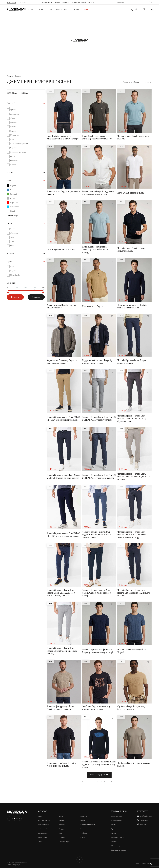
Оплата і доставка (116, 816)
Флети (13, 157)
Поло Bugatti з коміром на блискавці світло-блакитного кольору (96, 249)
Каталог (30, 9)
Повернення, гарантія (79, 2)
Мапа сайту (143, 824)
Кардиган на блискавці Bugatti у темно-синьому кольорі (97, 362)
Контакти (91, 2)
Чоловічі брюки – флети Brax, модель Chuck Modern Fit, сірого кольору (62, 651)
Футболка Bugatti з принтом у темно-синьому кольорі (96, 708)
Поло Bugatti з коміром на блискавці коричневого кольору (97, 137)
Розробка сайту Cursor (144, 863)
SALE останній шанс (44, 829)
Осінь (13, 247)
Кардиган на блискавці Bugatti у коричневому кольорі (62, 362)
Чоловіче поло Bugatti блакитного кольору (133, 137)
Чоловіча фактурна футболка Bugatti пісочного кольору (60, 708)
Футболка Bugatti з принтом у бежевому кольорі (131, 708)
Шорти (13, 165)
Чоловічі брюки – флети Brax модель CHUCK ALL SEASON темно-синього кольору (132, 535)
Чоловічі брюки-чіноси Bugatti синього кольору (132, 362)
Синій (11, 191)
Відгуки (113, 833)
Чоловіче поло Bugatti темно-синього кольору (131, 249)
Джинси (14, 118)
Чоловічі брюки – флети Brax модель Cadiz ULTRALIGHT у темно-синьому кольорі (61, 593)
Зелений (12, 195)
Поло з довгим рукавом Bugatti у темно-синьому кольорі (133, 306)
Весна (13, 230)
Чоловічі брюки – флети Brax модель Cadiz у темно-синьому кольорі (97, 593)
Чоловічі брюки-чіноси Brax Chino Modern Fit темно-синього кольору (63, 477)
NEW (50, 9)
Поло (12, 140)
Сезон (10, 225)
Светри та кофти (64, 841)
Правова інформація (13, 864)
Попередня (84, 782)
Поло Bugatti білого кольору (131, 193)
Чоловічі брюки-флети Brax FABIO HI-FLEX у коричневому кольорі (63, 418)
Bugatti (13, 273)
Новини (57, 2)
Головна (10, 76)
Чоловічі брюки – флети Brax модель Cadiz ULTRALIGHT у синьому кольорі (96, 535)
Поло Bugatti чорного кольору (61, 249)
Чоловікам (12, 93)
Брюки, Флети (42, 837)
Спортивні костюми (19, 152)
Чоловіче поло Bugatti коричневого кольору (63, 193)
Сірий (11, 199)
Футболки (15, 161)
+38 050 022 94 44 (122, 2)
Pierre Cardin (16, 277)
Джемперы (15, 114)
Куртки (13, 131)
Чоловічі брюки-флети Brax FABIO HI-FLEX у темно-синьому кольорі (63, 535)
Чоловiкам (11, 2)
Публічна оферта (116, 846)
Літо (12, 243)
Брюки (13, 110)
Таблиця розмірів (47, 2)
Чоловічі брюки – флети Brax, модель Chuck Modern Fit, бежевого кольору (134, 477)
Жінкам (25, 93)
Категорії (12, 103)
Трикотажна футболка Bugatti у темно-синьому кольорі (61, 764)
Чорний (12, 187)
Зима (12, 239)
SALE (86, 9)
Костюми (14, 123)
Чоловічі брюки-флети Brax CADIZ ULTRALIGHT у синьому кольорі (99, 477)
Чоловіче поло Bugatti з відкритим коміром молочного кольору (98, 193)
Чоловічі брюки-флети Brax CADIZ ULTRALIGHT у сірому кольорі (99, 418)
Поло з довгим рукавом (20, 144)
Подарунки (15, 135)
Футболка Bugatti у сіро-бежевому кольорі (134, 764)
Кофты (13, 127)
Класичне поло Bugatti (93, 306)
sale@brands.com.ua (146, 816)
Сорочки (14, 148)
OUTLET (41, 9)
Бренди (77, 9)
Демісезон (15, 234)
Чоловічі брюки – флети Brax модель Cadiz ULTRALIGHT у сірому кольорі (132, 418)
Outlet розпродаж (43, 824)
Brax (12, 269)
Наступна (115, 782)
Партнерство (66, 2)
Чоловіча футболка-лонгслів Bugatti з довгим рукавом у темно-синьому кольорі (99, 764)
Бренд (10, 263)
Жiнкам (23, 2)
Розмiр (10, 173)
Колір (10, 181)
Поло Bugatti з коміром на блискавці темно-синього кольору (63, 137)
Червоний (13, 204)
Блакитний (13, 208)
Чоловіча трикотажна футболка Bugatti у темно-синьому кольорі (97, 651)
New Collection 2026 (44, 820)
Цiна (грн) (12, 285)
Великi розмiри (43, 833)
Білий (11, 212)
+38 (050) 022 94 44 (146, 820)
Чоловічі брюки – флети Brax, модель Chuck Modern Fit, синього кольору (134, 593)
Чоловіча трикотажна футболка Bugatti (132, 651)
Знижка (11, 255)
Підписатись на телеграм (118, 850)
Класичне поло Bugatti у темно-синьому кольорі (62, 306)
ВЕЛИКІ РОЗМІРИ (63, 9)
